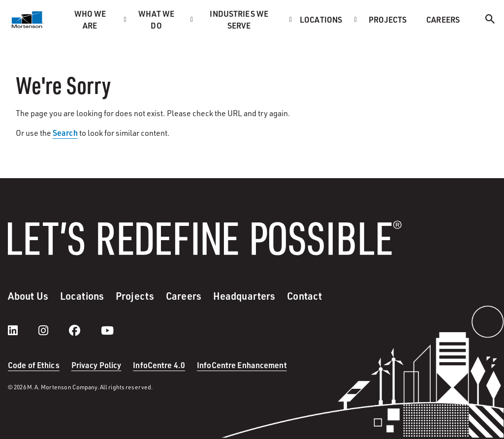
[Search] (490, 20)
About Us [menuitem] (28, 296)
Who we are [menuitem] (90, 19)
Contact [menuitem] (304, 296)
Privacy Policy (96, 365)
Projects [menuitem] (388, 19)
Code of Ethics (34, 365)
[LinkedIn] (23, 330)
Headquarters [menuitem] (244, 296)
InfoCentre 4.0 (159, 365)
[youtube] (107, 330)
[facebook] (84, 330)
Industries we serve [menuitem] (239, 19)
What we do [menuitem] (157, 19)
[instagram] (53, 330)
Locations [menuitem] (321, 19)
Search (65, 133)
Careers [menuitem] (443, 19)
